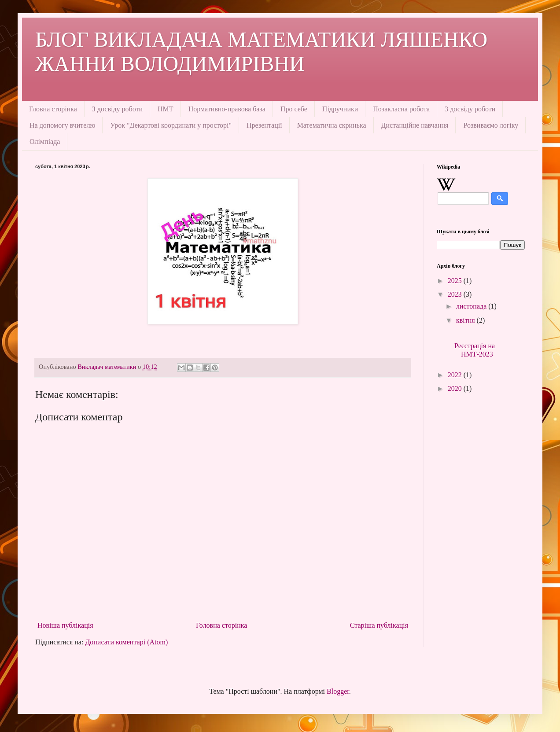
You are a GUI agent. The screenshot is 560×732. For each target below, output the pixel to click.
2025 (456, 281)
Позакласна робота (401, 109)
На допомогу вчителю (62, 125)
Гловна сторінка (53, 109)
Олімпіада (45, 142)
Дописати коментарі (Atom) (126, 642)
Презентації (264, 125)
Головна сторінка (221, 625)
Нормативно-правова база (227, 109)
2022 (456, 375)
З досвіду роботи (117, 109)
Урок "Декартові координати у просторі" (171, 125)
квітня (466, 320)
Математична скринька (332, 125)
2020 (456, 388)
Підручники (340, 109)
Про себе (294, 109)
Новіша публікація (65, 625)
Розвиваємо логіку (491, 125)
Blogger (338, 691)
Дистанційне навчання (415, 125)
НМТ (166, 109)
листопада (472, 306)
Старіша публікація (379, 625)
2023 (456, 294)
